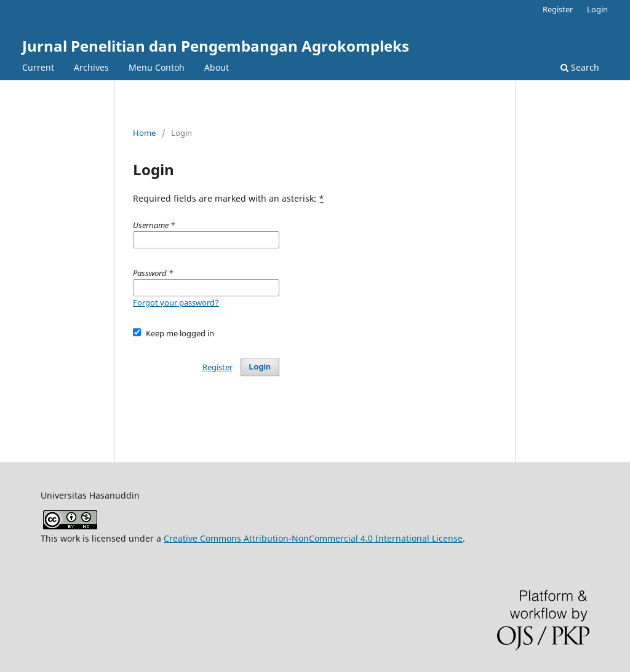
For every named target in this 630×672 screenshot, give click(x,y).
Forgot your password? (176, 302)
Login (597, 9)
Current (38, 67)
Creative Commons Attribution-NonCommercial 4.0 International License (313, 538)
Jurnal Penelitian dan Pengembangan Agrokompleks (216, 46)
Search (580, 67)
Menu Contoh (157, 67)
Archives (91, 67)
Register (558, 9)
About (217, 67)
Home (144, 133)
